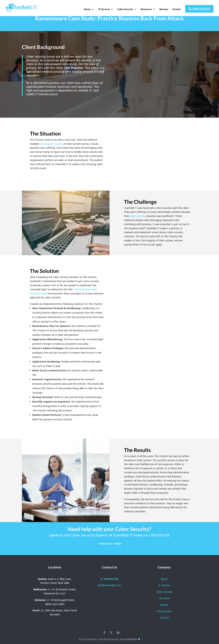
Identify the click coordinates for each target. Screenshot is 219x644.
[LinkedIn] (118, 633)
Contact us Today (110, 543)
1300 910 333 (201, 10)
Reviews (164, 10)
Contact (177, 10)
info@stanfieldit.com (109, 585)
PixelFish (133, 639)
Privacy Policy (164, 611)
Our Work (164, 598)
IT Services (104, 10)
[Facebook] (104, 633)
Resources (146, 10)
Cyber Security (125, 10)
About (87, 10)
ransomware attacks (51, 144)
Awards (164, 605)
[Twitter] (111, 633)
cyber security (138, 216)
